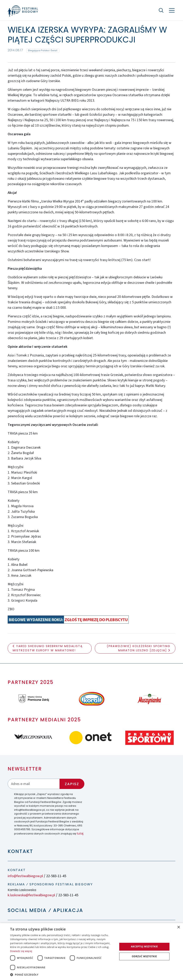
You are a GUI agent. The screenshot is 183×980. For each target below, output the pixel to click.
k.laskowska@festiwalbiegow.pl (31, 895)
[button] (62, 975)
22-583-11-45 (56, 876)
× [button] (178, 927)
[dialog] (91, 952)
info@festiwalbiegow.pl (25, 876)
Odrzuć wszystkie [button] (144, 956)
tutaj (80, 833)
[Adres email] (34, 784)
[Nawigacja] (172, 10)
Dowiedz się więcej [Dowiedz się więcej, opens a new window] (21, 951)
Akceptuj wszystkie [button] (144, 946)
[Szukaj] (161, 10)
